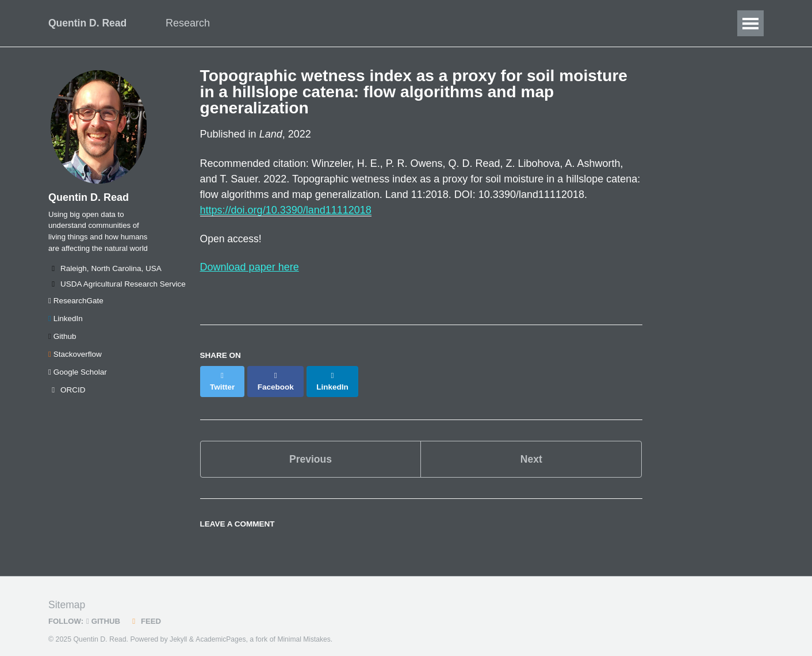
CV (469, 23)
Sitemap (67, 596)
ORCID (67, 394)
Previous (311, 449)
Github (62, 341)
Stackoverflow (75, 359)
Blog (431, 23)
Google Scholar (78, 377)
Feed (147, 612)
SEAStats (519, 23)
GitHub (105, 612)
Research (192, 23)
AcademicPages (221, 630)
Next (531, 449)
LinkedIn (66, 323)
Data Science (266, 23)
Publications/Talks (359, 23)
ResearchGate (76, 305)
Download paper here (250, 268)
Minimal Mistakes (306, 630)
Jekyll (179, 630)
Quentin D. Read (89, 23)
